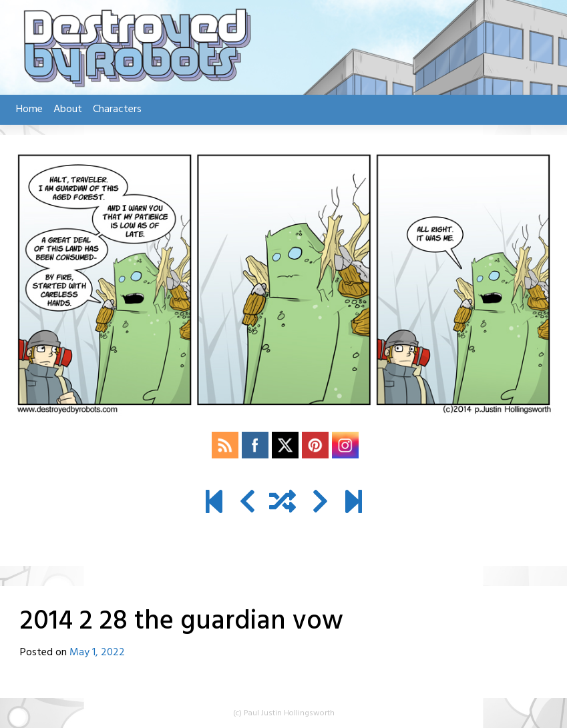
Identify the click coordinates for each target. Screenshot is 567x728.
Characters (117, 109)
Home (29, 109)
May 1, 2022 (97, 653)
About (68, 109)
